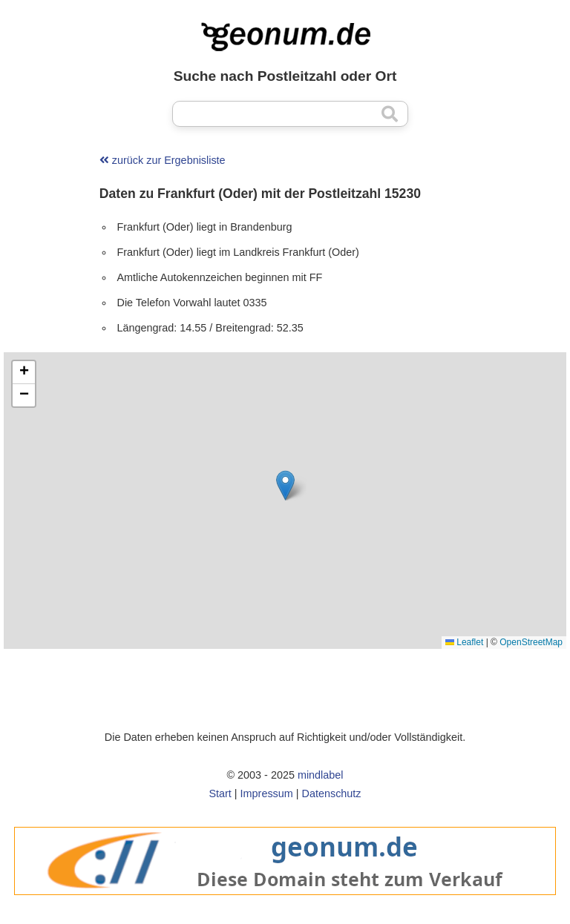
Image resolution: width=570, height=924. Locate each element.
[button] (285, 485)
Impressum (267, 793)
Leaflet (464, 642)
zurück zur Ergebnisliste (163, 160)
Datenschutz (332, 793)
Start (220, 793)
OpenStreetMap (531, 642)
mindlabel (321, 775)
